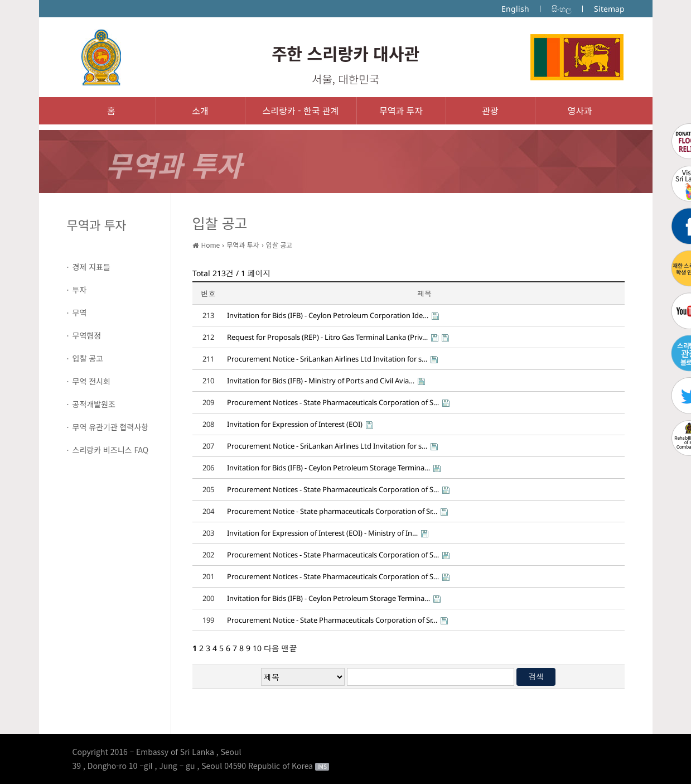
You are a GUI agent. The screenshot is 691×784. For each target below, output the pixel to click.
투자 (80, 290)
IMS (322, 767)
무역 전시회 (91, 381)
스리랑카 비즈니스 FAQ (111, 450)
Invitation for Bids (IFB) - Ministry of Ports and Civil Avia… (321, 381)
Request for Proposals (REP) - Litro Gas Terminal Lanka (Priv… (327, 337)
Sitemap (609, 9)
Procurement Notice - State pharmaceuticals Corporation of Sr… (332, 511)
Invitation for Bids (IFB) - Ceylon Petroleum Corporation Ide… (328, 315)
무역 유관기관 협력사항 (111, 427)
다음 (272, 648)
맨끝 (289, 648)
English (515, 9)
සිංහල (562, 9)
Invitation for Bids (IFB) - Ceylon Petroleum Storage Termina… (328, 468)
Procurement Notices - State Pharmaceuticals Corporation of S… (333, 402)
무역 (80, 312)
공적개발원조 (94, 404)
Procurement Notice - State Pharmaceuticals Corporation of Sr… (332, 620)
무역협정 (87, 335)
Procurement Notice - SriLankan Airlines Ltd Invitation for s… (327, 359)
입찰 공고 (88, 358)
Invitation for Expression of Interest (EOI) (295, 424)
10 (257, 648)
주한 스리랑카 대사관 (346, 53)
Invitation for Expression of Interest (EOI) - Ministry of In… (322, 533)
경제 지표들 (91, 267)
